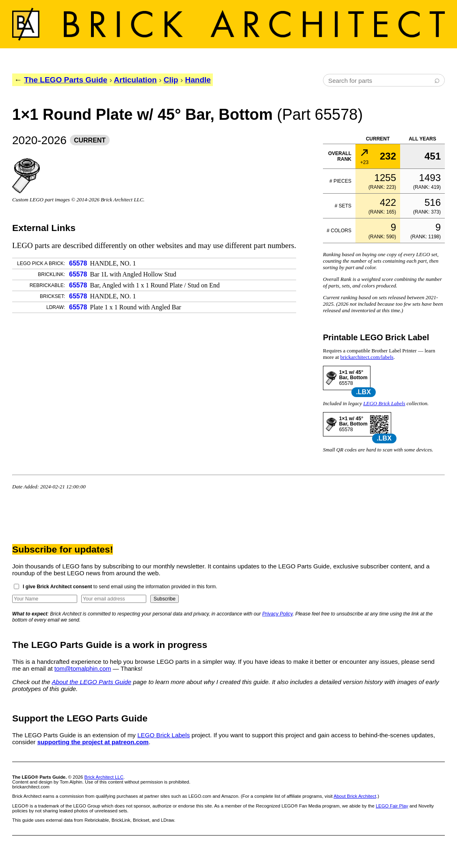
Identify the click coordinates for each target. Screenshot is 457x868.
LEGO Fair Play (392, 806)
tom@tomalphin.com (83, 668)
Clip (171, 80)
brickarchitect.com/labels (367, 357)
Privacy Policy (278, 614)
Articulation (135, 80)
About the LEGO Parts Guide (91, 682)
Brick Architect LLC (104, 777)
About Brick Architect (355, 796)
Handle (198, 80)
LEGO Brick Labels (384, 403)
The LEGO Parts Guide (66, 80)
